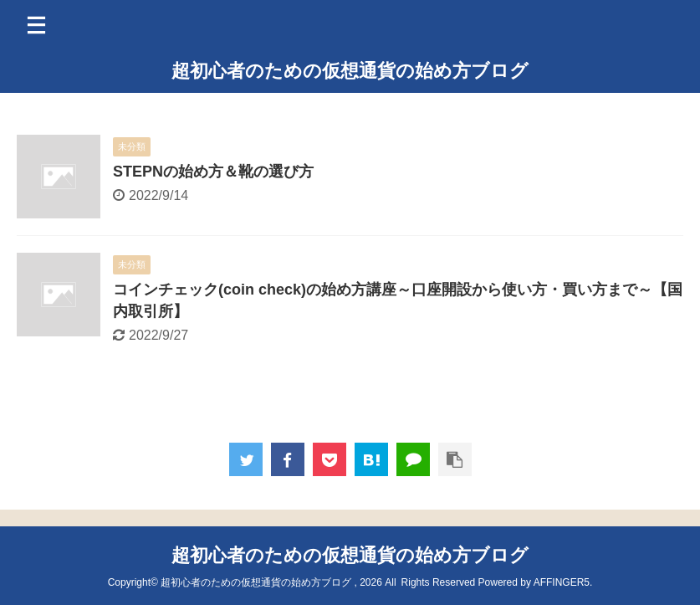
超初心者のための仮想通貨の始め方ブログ (350, 71)
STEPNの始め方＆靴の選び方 (213, 172)
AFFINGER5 (562, 582)
